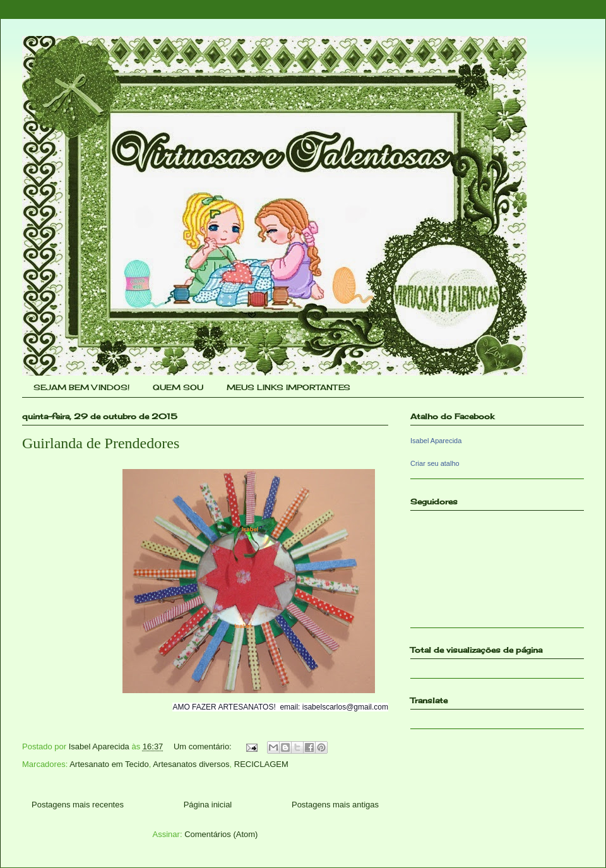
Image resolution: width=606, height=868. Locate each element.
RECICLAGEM (261, 764)
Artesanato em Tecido (109, 764)
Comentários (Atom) (221, 834)
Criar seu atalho (435, 463)
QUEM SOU (178, 387)
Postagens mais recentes (78, 805)
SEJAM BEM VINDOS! (81, 387)
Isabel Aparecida (436, 441)
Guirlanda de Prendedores (101, 443)
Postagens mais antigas (335, 805)
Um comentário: (204, 746)
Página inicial (208, 805)
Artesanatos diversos (191, 764)
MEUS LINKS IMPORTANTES (288, 387)
